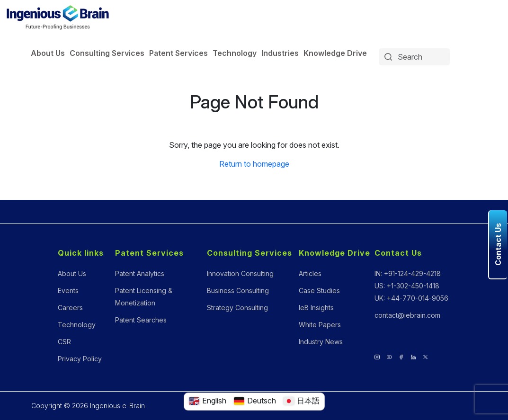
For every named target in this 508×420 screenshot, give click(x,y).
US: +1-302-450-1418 (407, 286)
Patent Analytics (140, 273)
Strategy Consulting (237, 308)
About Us (48, 53)
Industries (280, 53)
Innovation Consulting (240, 273)
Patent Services (178, 53)
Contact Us (398, 253)
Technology (235, 53)
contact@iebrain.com (407, 315)
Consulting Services (107, 53)
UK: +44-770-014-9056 (411, 298)
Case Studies (319, 290)
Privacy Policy (80, 359)
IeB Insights (316, 308)
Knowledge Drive (335, 53)
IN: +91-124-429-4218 (408, 273)
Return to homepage (254, 164)
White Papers (320, 325)
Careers (70, 308)
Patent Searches (141, 320)
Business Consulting (238, 290)
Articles (310, 273)
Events (68, 290)
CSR (64, 342)
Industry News (321, 342)
